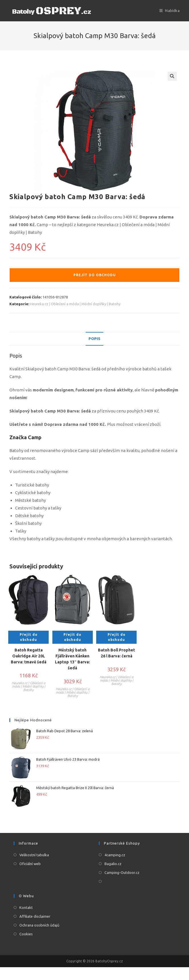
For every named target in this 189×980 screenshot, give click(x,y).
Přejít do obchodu (95, 275)
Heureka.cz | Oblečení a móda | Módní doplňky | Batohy (75, 304)
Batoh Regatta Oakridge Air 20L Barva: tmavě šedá (29, 656)
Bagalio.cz (113, 864)
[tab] (94, 339)
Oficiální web (30, 864)
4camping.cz (115, 855)
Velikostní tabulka (34, 855)
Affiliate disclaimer (35, 916)
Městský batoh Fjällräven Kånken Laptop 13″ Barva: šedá (72, 659)
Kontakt (26, 907)
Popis (94, 339)
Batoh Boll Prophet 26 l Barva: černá (116, 653)
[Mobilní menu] (170, 11)
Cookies (26, 934)
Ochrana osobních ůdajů (39, 925)
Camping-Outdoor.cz (122, 872)
